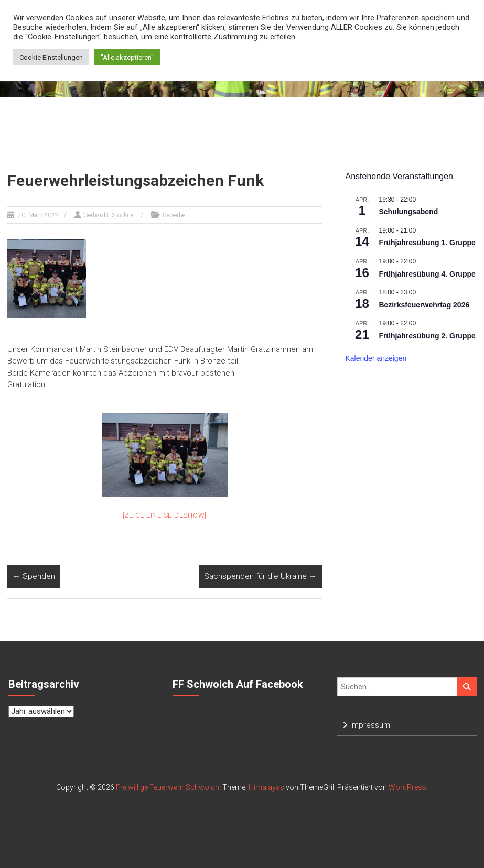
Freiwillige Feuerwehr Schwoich (168, 787)
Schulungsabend (408, 212)
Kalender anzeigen (376, 358)
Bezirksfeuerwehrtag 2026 (424, 305)
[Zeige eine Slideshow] (165, 515)
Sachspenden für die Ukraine (260, 576)
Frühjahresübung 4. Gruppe (427, 274)
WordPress (407, 787)
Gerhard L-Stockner (109, 215)
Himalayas (266, 787)
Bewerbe (174, 215)
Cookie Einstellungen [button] (51, 57)
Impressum (370, 725)
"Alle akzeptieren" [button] (127, 57)
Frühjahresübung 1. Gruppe (427, 243)
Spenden (34, 576)
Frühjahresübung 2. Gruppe (427, 336)
